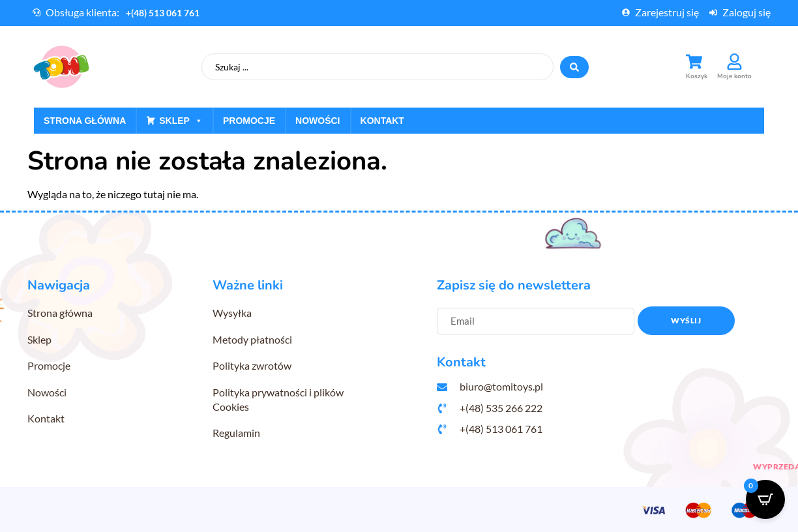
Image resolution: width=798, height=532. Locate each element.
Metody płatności (252, 339)
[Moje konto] (734, 62)
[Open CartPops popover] (765, 499)
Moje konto (734, 76)
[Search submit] (574, 67)
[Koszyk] (694, 62)
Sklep (181, 121)
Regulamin (236, 433)
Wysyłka (232, 313)
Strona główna (85, 121)
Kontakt (382, 121)
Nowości (318, 121)
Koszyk (697, 76)
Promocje (249, 121)
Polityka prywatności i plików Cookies (278, 399)
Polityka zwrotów (252, 365)
